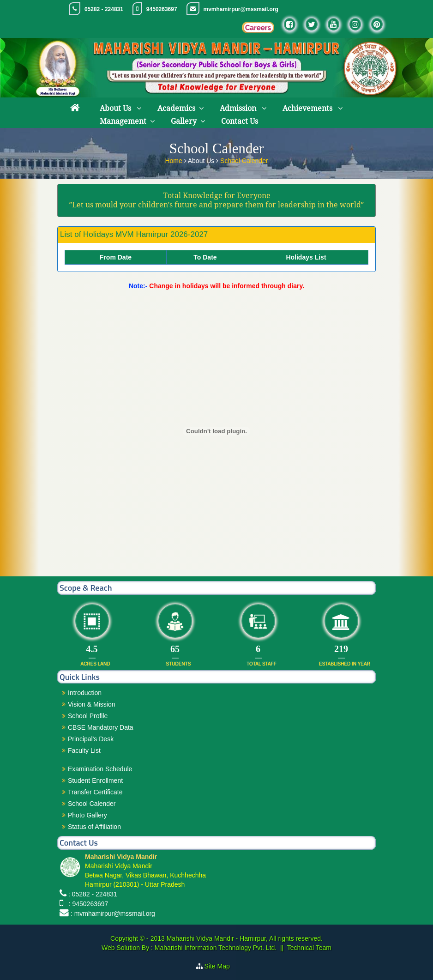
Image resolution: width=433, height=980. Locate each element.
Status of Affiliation (94, 827)
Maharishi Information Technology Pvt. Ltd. (215, 948)
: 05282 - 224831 (93, 894)
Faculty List (84, 750)
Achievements (308, 108)
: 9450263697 (87, 904)
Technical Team (309, 948)
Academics (176, 108)
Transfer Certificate (95, 792)
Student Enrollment (95, 780)
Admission (239, 108)
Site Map (221, 966)
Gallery (184, 121)
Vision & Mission (91, 704)
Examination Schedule (100, 769)
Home (174, 160)
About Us (116, 108)
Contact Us (240, 121)
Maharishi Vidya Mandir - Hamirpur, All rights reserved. (245, 938)
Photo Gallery (87, 815)
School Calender (244, 160)
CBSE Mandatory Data (101, 727)
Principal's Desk (91, 739)
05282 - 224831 (104, 9)
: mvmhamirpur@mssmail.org (113, 913)
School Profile (88, 716)
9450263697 (162, 9)
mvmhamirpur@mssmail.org (241, 9)
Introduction (85, 693)
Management (123, 121)
